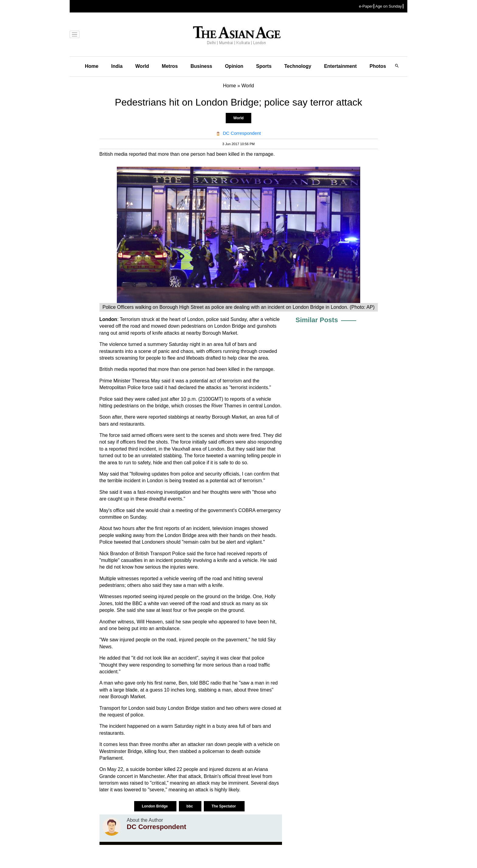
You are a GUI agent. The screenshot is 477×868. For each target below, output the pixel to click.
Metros (170, 66)
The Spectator (224, 806)
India (117, 66)
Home (92, 66)
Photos (378, 66)
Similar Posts (317, 320)
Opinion (234, 66)
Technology (298, 66)
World (142, 66)
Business (201, 66)
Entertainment (340, 66)
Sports (264, 66)
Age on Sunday (388, 6)
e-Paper (366, 6)
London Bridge (155, 806)
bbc (190, 806)
